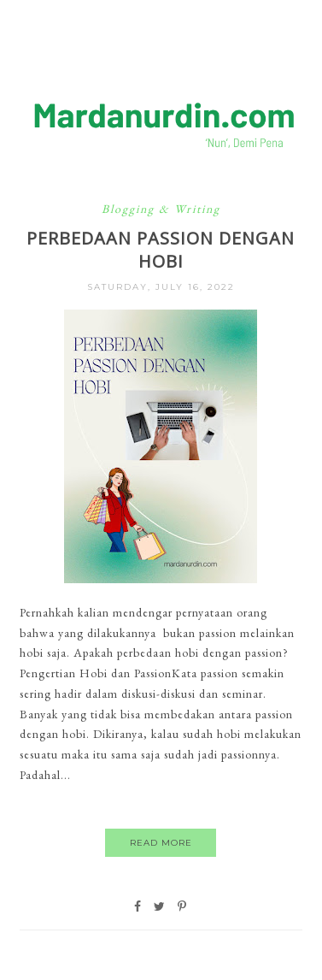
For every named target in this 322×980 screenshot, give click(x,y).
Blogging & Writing (161, 209)
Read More (161, 843)
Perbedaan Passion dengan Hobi (161, 250)
